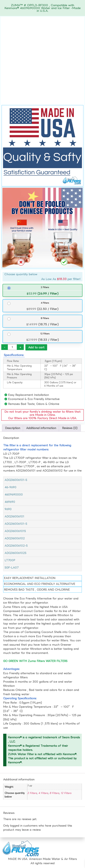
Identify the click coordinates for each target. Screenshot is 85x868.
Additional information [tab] (41, 428)
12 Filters (45, 334)
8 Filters (45, 318)
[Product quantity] (12, 347)
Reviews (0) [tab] (70, 428)
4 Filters (45, 303)
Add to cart (36, 347)
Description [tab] (13, 428)
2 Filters (45, 287)
